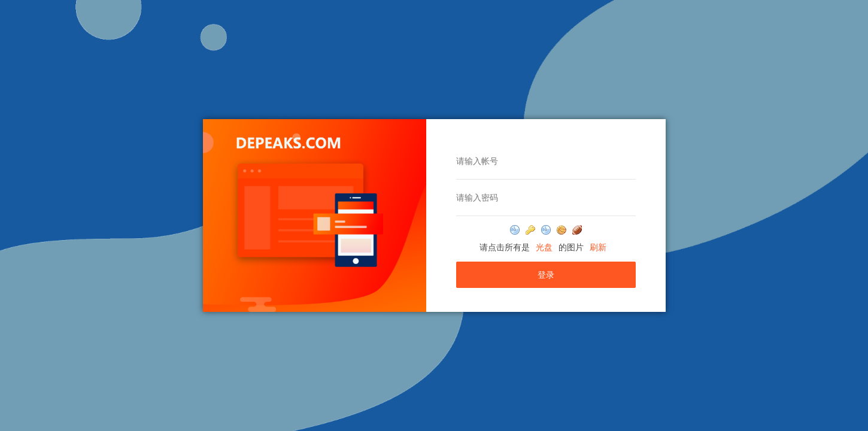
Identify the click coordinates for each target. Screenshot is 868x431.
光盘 (544, 247)
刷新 (598, 247)
